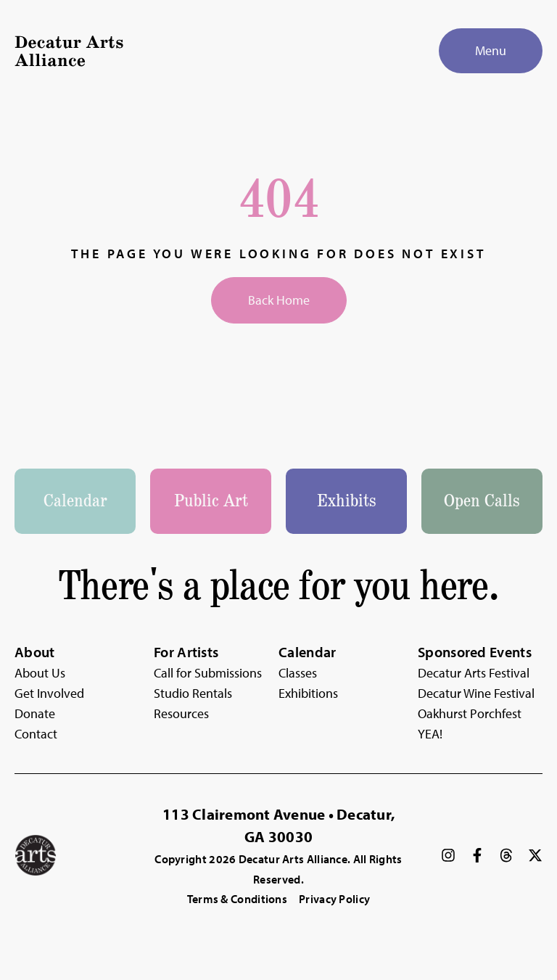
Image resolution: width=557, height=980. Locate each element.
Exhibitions (308, 693)
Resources (181, 713)
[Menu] (491, 51)
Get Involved (49, 693)
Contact (36, 734)
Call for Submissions (208, 673)
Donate (35, 713)
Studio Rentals (193, 693)
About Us (40, 673)
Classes (298, 673)
